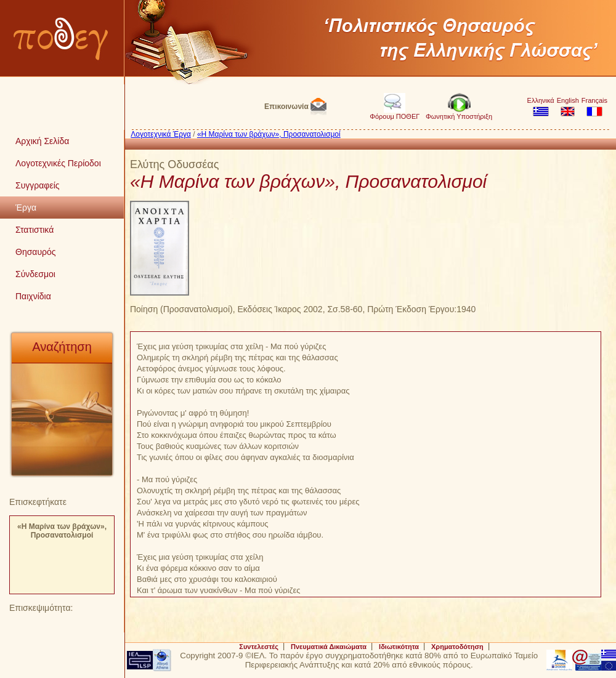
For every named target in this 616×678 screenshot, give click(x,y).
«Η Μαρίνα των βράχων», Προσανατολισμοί (62, 531)
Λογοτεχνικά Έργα (161, 134)
